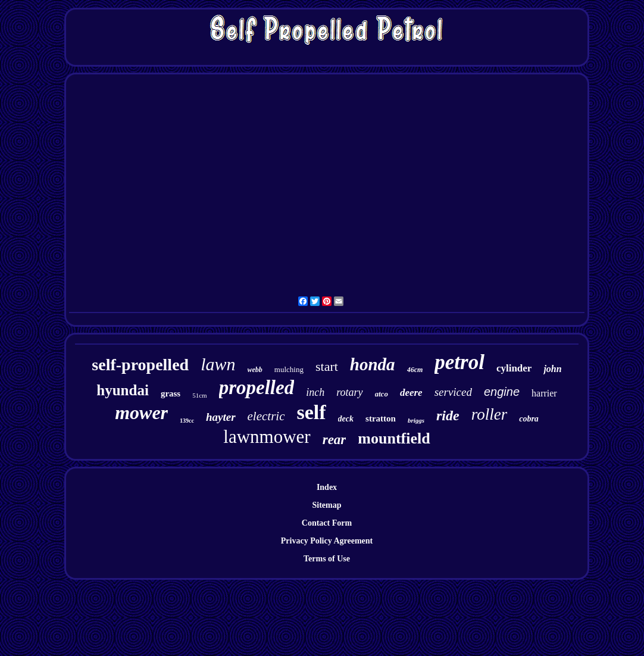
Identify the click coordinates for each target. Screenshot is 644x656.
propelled (257, 388)
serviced (453, 392)
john (552, 369)
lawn (218, 364)
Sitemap (327, 505)
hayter (221, 417)
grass (171, 393)
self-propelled (140, 365)
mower (141, 413)
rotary (349, 392)
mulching (289, 369)
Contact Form (327, 523)
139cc (187, 421)
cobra (529, 419)
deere (411, 393)
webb (255, 370)
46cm (415, 370)
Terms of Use (327, 559)
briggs (416, 420)
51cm (199, 395)
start (327, 366)
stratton (381, 418)
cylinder (514, 368)
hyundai (123, 390)
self (312, 412)
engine (502, 392)
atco (382, 394)
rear (334, 440)
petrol (459, 362)
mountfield (394, 438)
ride (448, 416)
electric (266, 416)
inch (315, 392)
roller (490, 414)
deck (346, 419)
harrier (544, 393)
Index (327, 487)
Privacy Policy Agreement (327, 541)
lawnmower (267, 437)
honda (373, 364)
